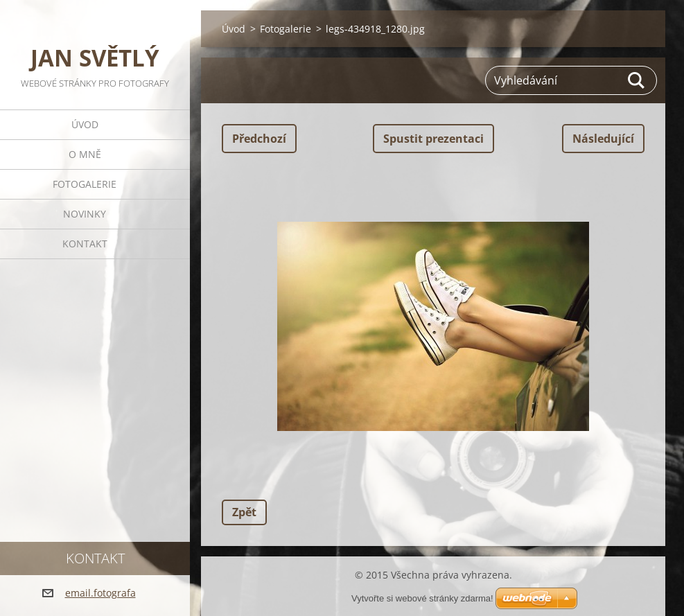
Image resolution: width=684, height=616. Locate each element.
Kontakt (85, 244)
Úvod (85, 124)
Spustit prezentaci (433, 139)
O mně (85, 154)
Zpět (244, 512)
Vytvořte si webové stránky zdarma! (422, 598)
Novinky (85, 214)
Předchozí (259, 139)
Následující (603, 139)
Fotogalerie (85, 184)
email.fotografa (100, 593)
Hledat (637, 80)
